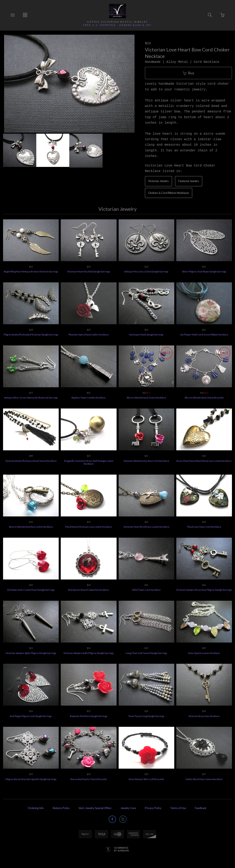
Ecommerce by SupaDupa (121, 849)
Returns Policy (61, 808)
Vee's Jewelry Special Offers (95, 808)
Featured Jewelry (189, 181)
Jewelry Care (128, 808)
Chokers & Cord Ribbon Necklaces (169, 193)
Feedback (201, 808)
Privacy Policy (153, 808)
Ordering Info (36, 808)
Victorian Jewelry (158, 181)
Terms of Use (178, 808)
